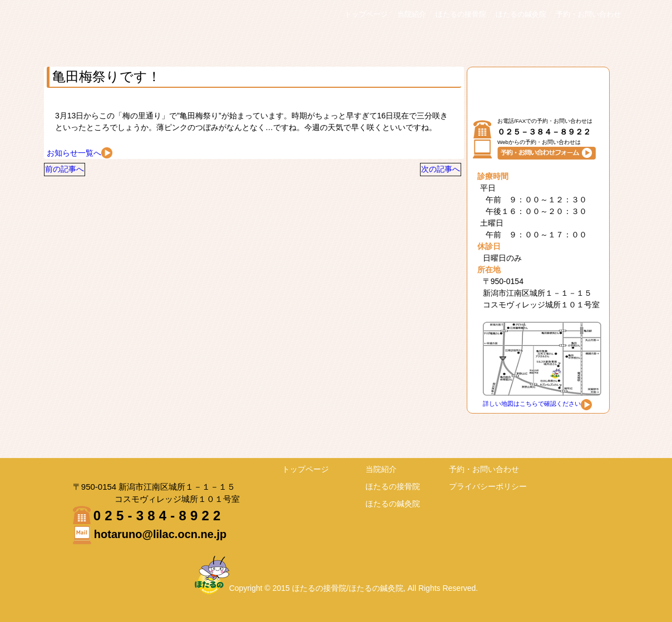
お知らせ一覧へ (80, 153)
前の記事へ (73, 173)
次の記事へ (432, 173)
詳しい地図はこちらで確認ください (537, 404)
